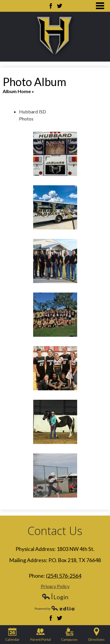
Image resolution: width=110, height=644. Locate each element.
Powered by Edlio (55, 608)
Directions (97, 635)
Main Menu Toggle (100, 6)
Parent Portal (40, 635)
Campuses (69, 635)
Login (55, 597)
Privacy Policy (55, 586)
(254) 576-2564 (64, 576)
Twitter (60, 6)
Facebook (51, 6)
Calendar (12, 635)
